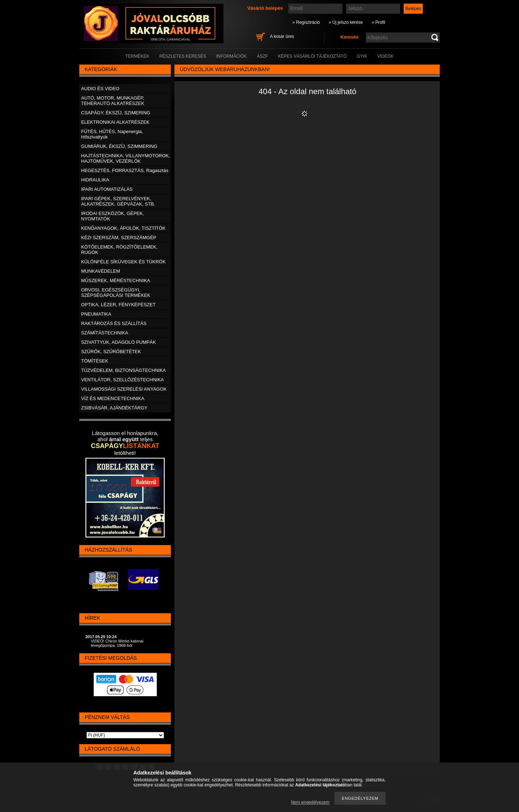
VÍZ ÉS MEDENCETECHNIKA (113, 398)
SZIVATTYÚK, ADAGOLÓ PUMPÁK (119, 342)
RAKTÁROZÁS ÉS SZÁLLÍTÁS (114, 323)
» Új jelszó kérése (346, 22)
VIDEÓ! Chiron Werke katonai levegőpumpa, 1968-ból (117, 643)
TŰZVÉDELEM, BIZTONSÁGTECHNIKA (123, 370)
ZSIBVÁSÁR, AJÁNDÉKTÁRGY (114, 408)
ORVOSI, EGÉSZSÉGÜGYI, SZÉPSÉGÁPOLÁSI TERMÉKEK (116, 293)
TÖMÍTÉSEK (95, 361)
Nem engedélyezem (310, 802)
